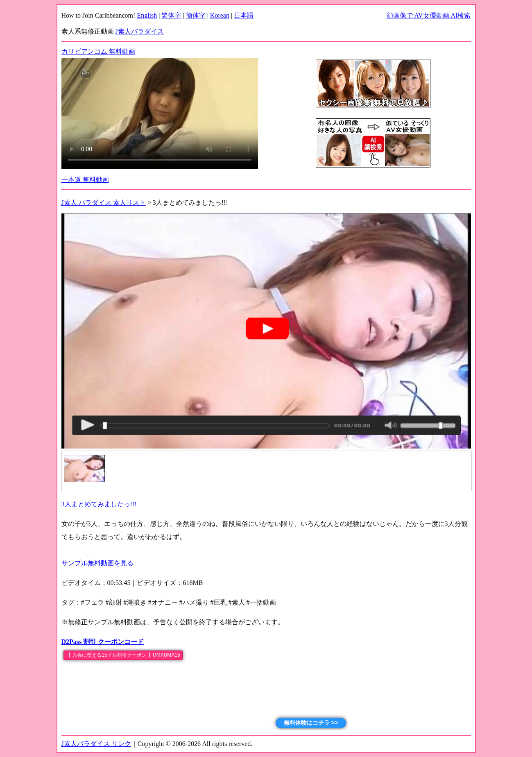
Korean (220, 15)
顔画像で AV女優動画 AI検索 (429, 15)
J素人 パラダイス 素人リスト (104, 203)
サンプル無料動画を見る (97, 563)
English (147, 15)
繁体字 (171, 15)
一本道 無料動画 (85, 180)
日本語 (244, 15)
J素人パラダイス (140, 31)
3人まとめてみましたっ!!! (99, 504)
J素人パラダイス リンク (96, 744)
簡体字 (196, 15)
